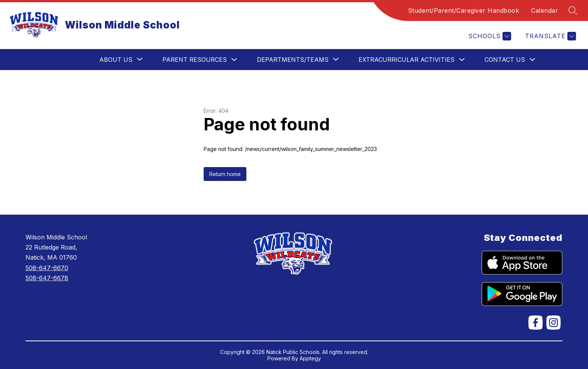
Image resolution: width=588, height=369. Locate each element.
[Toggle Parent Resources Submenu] (234, 60)
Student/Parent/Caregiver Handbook (464, 10)
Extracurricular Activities (406, 60)
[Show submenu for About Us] (116, 60)
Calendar (544, 10)
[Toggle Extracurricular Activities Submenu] (462, 60)
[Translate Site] (550, 36)
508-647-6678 (47, 278)
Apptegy (310, 358)
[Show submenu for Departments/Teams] (293, 60)
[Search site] (573, 10)
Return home (225, 174)
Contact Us (505, 60)
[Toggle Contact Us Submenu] (532, 60)
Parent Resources (195, 60)
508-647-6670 (47, 268)
